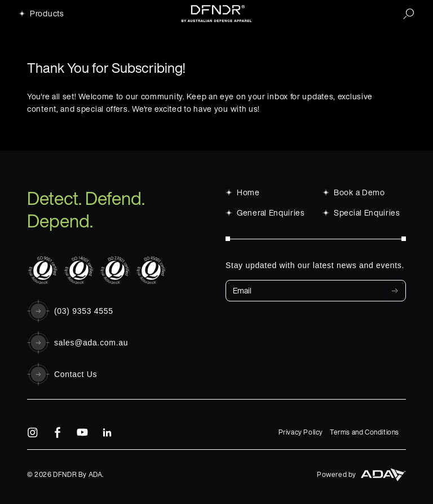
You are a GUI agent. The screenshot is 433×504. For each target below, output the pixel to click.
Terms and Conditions (364, 432)
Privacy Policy (301, 432)
